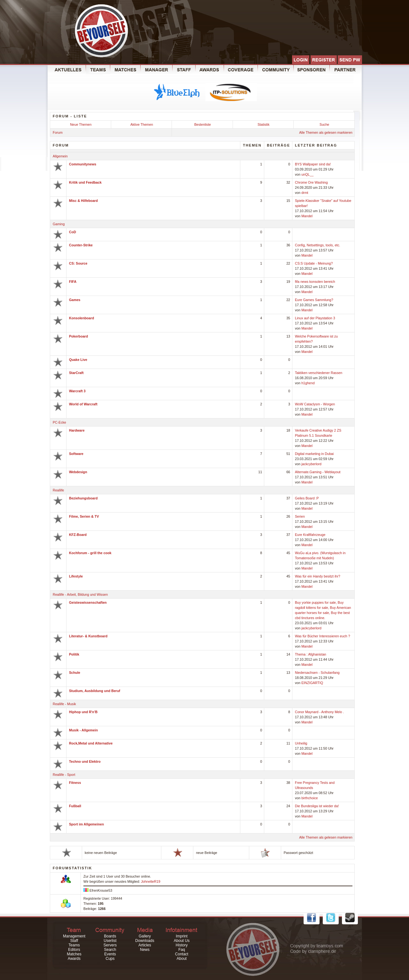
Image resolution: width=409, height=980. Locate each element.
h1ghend (308, 383)
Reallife (58, 490)
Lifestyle (76, 576)
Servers (110, 945)
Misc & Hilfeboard (83, 201)
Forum (58, 132)
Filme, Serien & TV (84, 516)
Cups (110, 959)
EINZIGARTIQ (312, 683)
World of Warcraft (83, 404)
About (182, 959)
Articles (145, 945)
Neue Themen (81, 124)
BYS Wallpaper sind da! (313, 164)
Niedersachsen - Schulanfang (317, 673)
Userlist (110, 941)
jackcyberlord (311, 464)
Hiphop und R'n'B (83, 712)
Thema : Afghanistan (311, 654)
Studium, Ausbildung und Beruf (95, 691)
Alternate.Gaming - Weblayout (318, 472)
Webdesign (78, 472)
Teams (74, 945)
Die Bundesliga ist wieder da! (317, 806)
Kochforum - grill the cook (90, 553)
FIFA (73, 282)
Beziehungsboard (83, 498)
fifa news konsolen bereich (315, 282)
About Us (182, 941)
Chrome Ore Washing (311, 182)
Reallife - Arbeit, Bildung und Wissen (80, 594)
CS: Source (78, 263)
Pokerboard (78, 336)
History (182, 945)
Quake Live (78, 360)
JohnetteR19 (150, 881)
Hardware (77, 430)
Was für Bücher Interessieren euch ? (323, 636)
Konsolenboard (81, 318)
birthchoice (310, 798)
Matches (74, 954)
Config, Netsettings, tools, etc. (318, 245)
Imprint (182, 936)
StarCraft (76, 373)
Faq (182, 950)
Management (74, 936)
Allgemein (60, 156)
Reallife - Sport (64, 775)
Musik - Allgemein (83, 730)
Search (110, 950)
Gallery (145, 936)
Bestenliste (203, 124)
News (145, 950)
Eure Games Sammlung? (314, 300)
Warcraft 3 (77, 391)
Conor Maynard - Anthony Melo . (319, 712)
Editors (74, 950)
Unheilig (301, 743)
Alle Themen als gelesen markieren (326, 132)
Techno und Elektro (85, 761)
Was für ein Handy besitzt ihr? (318, 576)
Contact (182, 954)
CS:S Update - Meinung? (314, 263)
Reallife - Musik (64, 704)
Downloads (145, 941)
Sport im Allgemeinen (86, 824)
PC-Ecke (59, 422)
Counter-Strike (81, 245)
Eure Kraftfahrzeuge (310, 535)
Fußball (75, 806)
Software (76, 454)
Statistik (263, 124)
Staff (74, 941)
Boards (110, 936)
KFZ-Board (78, 535)
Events (110, 954)
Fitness (75, 783)
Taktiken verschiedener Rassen (319, 373)
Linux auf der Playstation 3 (315, 318)
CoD (73, 232)
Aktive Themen (142, 124)
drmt (305, 193)
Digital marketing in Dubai (314, 454)
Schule (75, 673)
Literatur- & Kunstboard (88, 636)
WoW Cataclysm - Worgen (315, 404)
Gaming (59, 224)
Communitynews (83, 164)
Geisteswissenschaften (88, 602)
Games (75, 300)
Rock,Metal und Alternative (91, 743)
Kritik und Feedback (85, 182)
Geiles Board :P (307, 498)
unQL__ (307, 174)
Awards (74, 959)
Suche (324, 124)
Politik (74, 654)
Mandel (307, 216)
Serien (300, 516)
